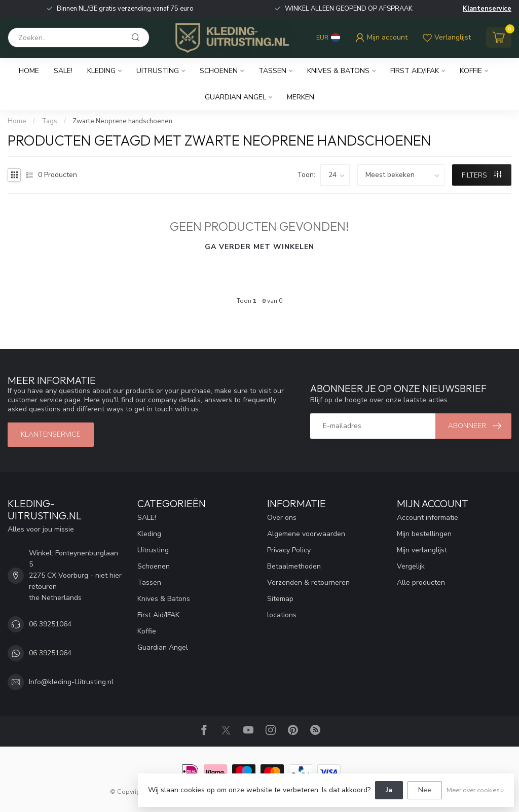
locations (282, 615)
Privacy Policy (289, 550)
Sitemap (280, 599)
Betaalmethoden (294, 566)
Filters (481, 175)
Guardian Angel (235, 97)
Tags (49, 121)
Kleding (101, 71)
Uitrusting (158, 71)
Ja (389, 790)
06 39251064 (50, 624)
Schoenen (219, 71)
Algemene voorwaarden (306, 534)
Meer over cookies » (475, 790)
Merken (301, 97)
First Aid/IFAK (415, 71)
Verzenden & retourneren (308, 582)
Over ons (282, 518)
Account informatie (428, 518)
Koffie (471, 71)
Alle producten (421, 582)
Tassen (272, 71)
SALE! (63, 71)
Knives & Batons (338, 71)
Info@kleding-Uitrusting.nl (71, 682)
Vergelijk (411, 566)
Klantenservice (487, 9)
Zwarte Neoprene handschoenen (122, 121)
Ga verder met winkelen (259, 247)
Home (29, 71)
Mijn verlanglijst (422, 550)
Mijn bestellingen (424, 534)
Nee (425, 790)
